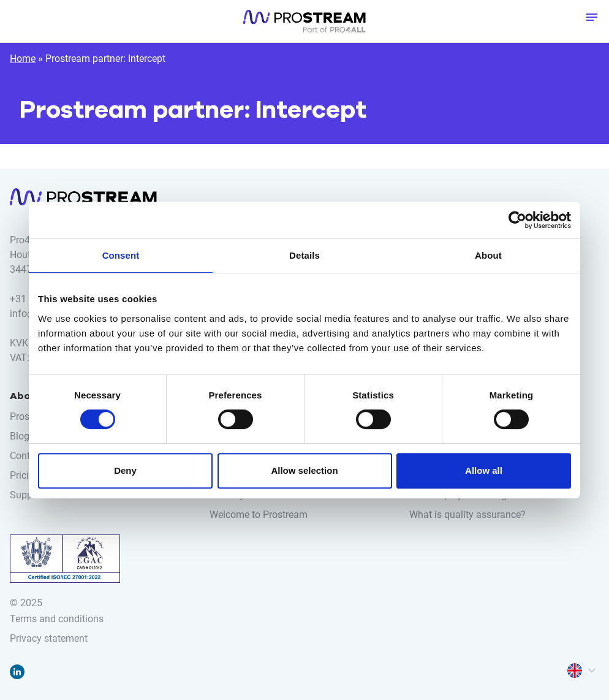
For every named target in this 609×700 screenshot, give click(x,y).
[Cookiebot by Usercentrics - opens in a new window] (517, 220)
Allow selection (304, 470)
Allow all (484, 470)
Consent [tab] (121, 255)
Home (23, 59)
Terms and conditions (57, 619)
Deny (125, 470)
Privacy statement (49, 638)
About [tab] (488, 255)
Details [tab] (304, 255)
